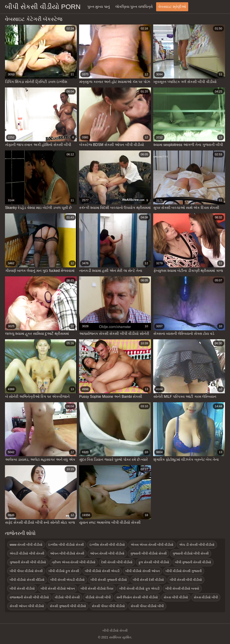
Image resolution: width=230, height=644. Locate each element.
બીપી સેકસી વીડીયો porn (43, 7)
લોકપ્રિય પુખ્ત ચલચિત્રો (134, 7)
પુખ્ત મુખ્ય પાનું (99, 7)
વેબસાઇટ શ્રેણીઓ (172, 7)
